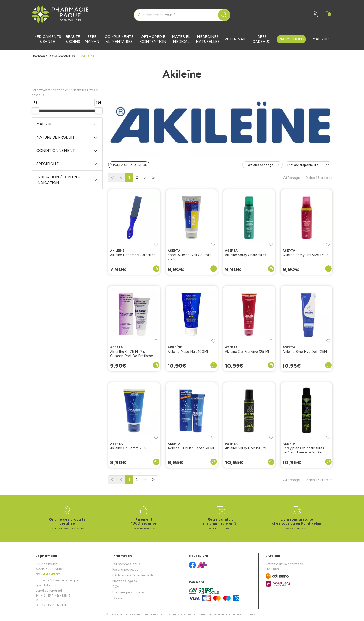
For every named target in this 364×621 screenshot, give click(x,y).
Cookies (118, 598)
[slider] (36, 111)
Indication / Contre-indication (58, 180)
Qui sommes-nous (126, 564)
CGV (116, 587)
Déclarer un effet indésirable (133, 575)
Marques (322, 39)
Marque (44, 124)
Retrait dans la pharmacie (285, 564)
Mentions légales (125, 581)
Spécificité (48, 164)
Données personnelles (128, 592)
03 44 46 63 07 (48, 574)
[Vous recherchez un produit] (176, 15)
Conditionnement (56, 150)
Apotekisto (228, 614)
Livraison (272, 569)
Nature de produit (55, 137)
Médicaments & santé (47, 39)
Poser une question (126, 570)
